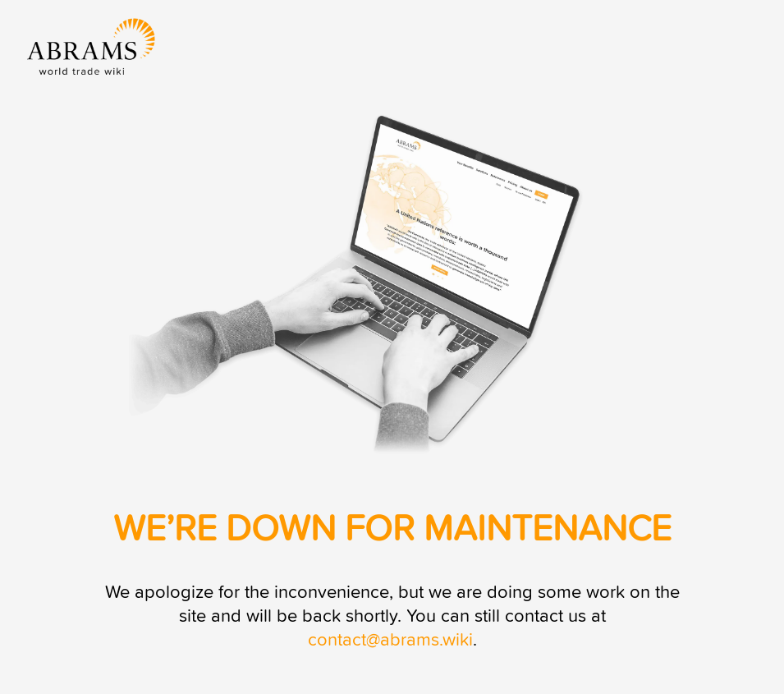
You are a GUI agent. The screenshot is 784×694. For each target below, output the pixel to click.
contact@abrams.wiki (390, 641)
